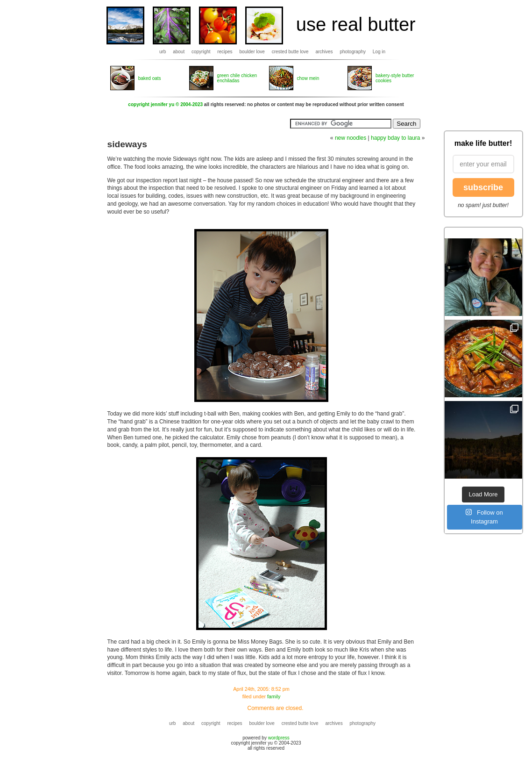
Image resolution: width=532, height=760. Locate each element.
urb (163, 52)
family (274, 696)
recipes (225, 52)
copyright (201, 52)
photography (353, 52)
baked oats (150, 78)
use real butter (356, 24)
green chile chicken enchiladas (237, 78)
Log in (379, 52)
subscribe (483, 187)
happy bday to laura (395, 138)
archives (324, 52)
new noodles (351, 138)
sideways (127, 144)
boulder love (252, 52)
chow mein (308, 78)
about (179, 52)
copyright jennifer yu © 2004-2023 (165, 104)
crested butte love (290, 52)
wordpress (279, 738)
